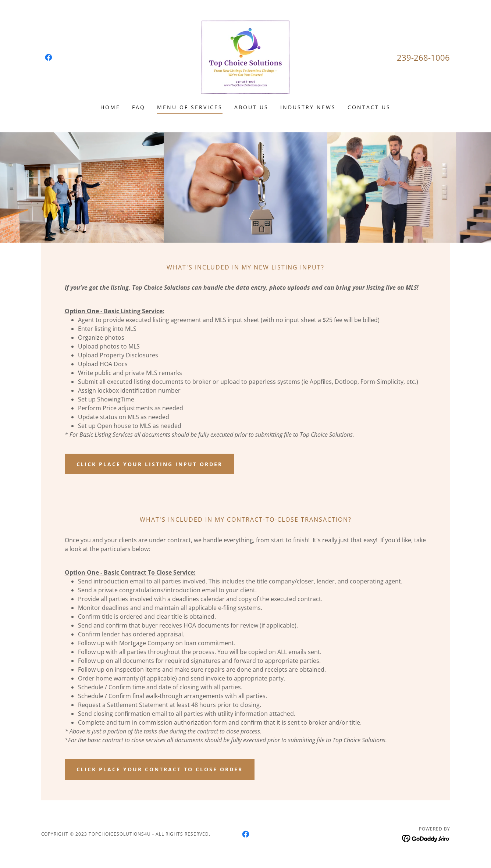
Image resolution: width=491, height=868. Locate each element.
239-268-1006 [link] (423, 57)
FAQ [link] (139, 107)
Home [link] (110, 107)
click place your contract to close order (160, 769)
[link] (49, 57)
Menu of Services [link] (190, 107)
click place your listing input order (150, 464)
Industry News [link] (308, 107)
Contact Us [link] (369, 107)
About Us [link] (251, 107)
